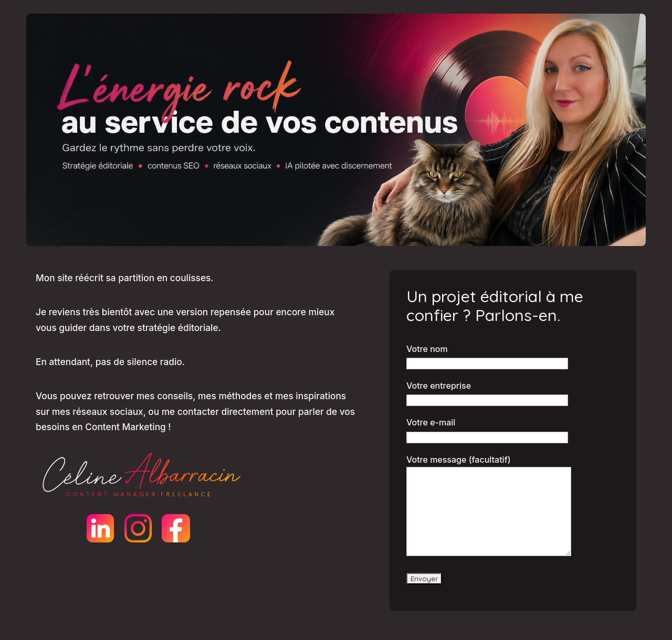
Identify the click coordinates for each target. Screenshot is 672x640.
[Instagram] (138, 528)
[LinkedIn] (100, 528)
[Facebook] (176, 528)
